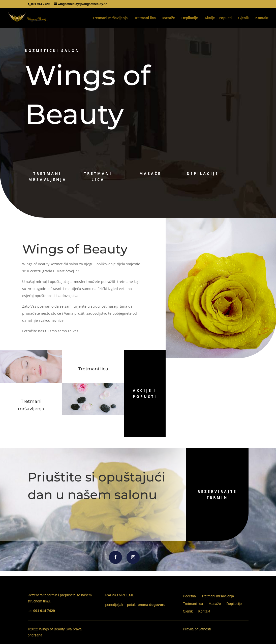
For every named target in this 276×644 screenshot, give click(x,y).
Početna (189, 596)
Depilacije (190, 18)
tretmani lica (98, 176)
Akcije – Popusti (218, 18)
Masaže (169, 18)
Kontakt (262, 18)
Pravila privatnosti (197, 629)
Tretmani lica (145, 18)
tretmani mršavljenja (48, 176)
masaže (150, 173)
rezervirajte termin (194, 494)
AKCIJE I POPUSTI (145, 393)
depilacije (203, 173)
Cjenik (243, 18)
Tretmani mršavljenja (110, 18)
